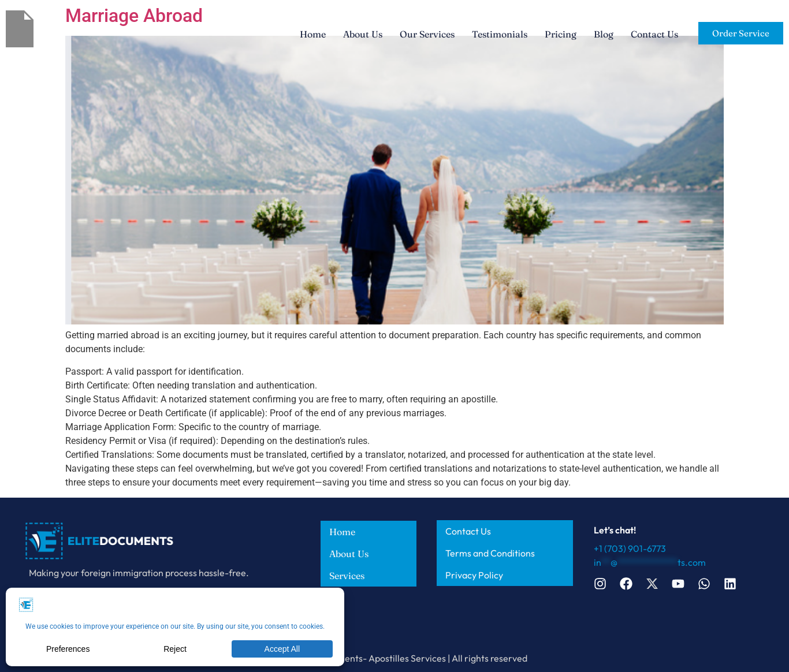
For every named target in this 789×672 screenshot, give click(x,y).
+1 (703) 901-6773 (630, 548)
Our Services (427, 34)
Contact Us (654, 34)
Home (313, 34)
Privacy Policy (474, 575)
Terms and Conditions (490, 553)
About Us (363, 34)
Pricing (561, 34)
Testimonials (500, 34)
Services (347, 576)
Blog (604, 34)
